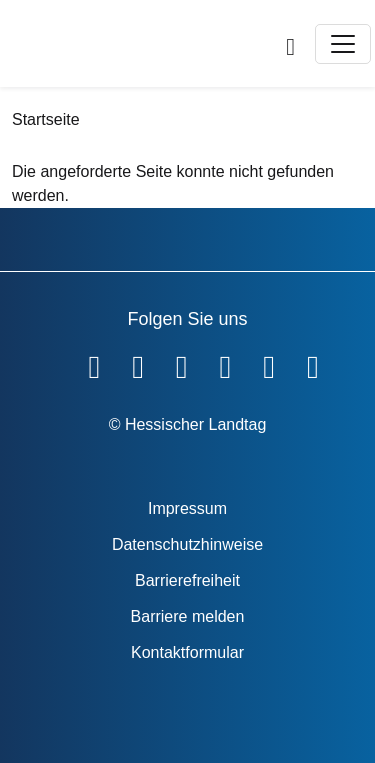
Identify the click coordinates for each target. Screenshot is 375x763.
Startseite (46, 119)
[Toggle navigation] (343, 44)
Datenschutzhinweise (187, 544)
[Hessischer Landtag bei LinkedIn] (313, 363)
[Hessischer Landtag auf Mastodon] (269, 363)
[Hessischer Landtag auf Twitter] (182, 363)
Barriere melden (188, 616)
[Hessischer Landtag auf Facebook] (94, 363)
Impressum (187, 508)
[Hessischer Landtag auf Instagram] (226, 363)
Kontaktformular (187, 652)
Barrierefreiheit (187, 580)
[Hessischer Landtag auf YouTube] (138, 363)
